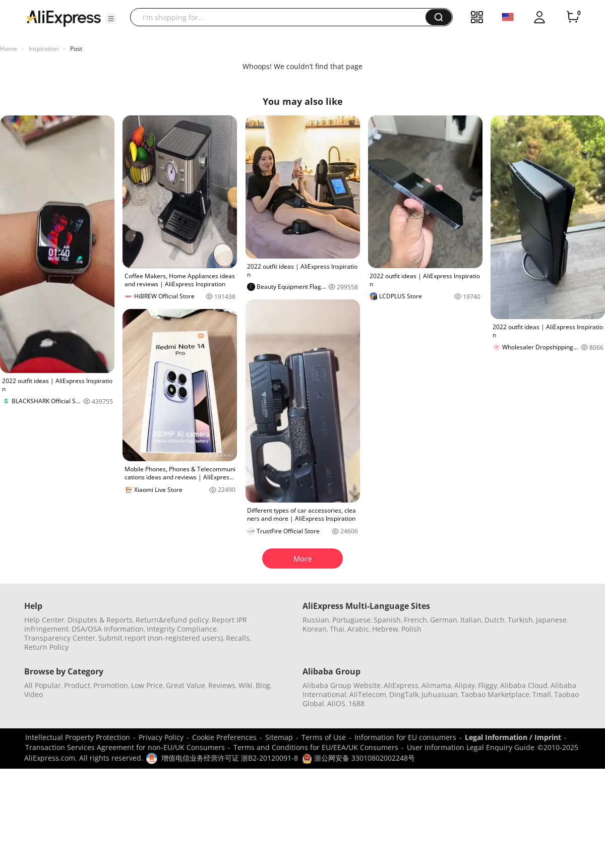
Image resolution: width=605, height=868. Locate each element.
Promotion (111, 685)
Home (9, 49)
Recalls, (239, 638)
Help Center (44, 620)
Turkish (520, 620)
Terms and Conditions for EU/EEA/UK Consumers (316, 747)
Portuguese (351, 620)
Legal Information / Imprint (513, 737)
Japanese (551, 620)
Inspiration (44, 49)
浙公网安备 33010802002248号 (358, 758)
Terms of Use (324, 737)
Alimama (436, 685)
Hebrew (385, 629)
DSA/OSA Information (108, 629)
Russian (316, 620)
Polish (411, 629)
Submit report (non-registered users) (161, 638)
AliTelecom (368, 694)
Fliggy (488, 685)
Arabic (358, 629)
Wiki (246, 685)
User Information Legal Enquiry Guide (471, 747)
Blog (263, 685)
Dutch (495, 620)
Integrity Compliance (182, 629)
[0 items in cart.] (573, 17)
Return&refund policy (172, 620)
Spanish (387, 620)
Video (34, 694)
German (444, 620)
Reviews (222, 685)
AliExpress (401, 685)
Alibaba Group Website (342, 685)
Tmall (542, 694)
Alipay (465, 685)
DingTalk (404, 694)
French (415, 620)
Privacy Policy (161, 737)
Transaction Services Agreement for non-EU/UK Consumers (125, 747)
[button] (111, 19)
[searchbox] (282, 17)
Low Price (147, 685)
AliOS (336, 703)
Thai (337, 629)
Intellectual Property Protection (78, 737)
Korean (315, 629)
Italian (471, 620)
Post (76, 49)
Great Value (186, 685)
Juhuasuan (440, 694)
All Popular (43, 685)
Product (77, 685)
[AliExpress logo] (64, 18)
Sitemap (279, 737)
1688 (356, 703)
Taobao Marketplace (495, 694)
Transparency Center (60, 638)
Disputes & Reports (100, 620)
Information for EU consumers (405, 737)
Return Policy (46, 647)
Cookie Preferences (224, 737)
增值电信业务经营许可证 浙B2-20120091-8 (230, 758)
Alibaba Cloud (524, 685)
